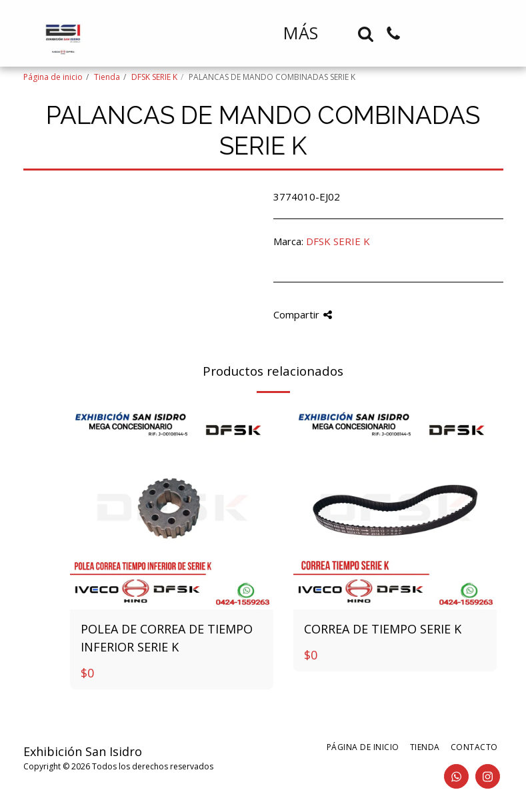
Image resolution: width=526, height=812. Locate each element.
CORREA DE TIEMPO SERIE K (383, 629)
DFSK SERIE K (154, 77)
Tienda (107, 77)
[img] (172, 508)
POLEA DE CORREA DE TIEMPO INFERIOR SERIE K (167, 638)
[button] (366, 34)
